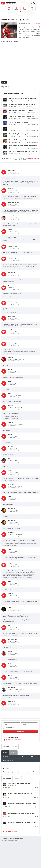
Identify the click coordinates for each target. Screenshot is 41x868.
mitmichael (11, 508)
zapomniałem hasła (12, 737)
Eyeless (10, 230)
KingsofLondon (12, 639)
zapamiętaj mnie (9, 728)
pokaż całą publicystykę (10, 831)
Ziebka (10, 301)
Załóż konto (34, 158)
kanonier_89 (12, 701)
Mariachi (11, 594)
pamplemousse (12, 330)
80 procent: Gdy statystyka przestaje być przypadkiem (20, 794)
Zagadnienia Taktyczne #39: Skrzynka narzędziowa (19, 784)
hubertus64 (11, 316)
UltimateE (11, 533)
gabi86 (10, 675)
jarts (9, 663)
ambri (10, 626)
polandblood (12, 688)
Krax (9, 286)
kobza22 (10, 357)
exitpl (10, 393)
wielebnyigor (12, 245)
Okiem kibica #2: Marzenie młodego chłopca (21, 813)
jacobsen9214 (12, 272)
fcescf (10, 651)
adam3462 (11, 189)
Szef (9, 471)
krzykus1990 (12, 216)
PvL (9, 459)
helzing (10, 369)
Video (4, 82)
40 (38, 23)
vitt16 (9, 496)
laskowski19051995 (13, 202)
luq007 (10, 434)
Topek (10, 607)
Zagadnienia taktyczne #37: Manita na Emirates (22, 823)
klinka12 (10, 422)
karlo (9, 549)
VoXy (9, 563)
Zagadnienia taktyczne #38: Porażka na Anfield (22, 804)
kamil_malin (12, 170)
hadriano (11, 406)
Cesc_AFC (11, 484)
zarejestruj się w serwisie (14, 740)
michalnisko (12, 257)
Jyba (9, 581)
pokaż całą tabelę (8, 760)
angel (10, 342)
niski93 (10, 381)
